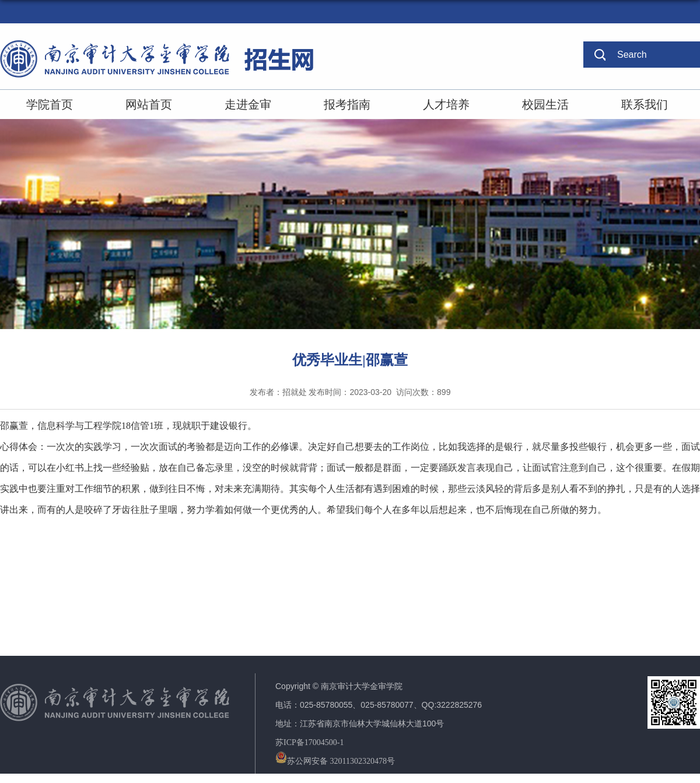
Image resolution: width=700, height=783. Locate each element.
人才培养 (446, 104)
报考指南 (347, 104)
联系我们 (645, 104)
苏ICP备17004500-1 (309, 742)
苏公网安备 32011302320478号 (335, 761)
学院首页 (50, 104)
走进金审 (248, 104)
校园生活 (545, 104)
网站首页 (149, 104)
